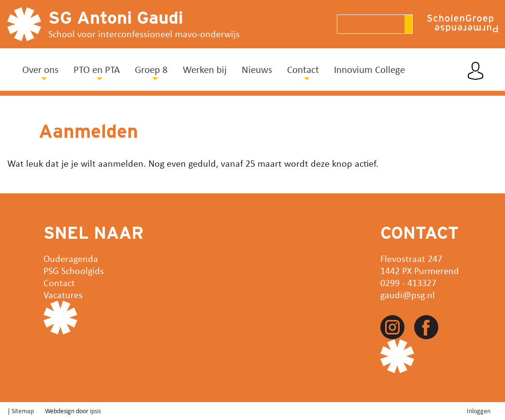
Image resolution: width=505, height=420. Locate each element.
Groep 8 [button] (151, 69)
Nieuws (257, 69)
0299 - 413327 (408, 282)
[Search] (371, 24)
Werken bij (205, 69)
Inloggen (479, 411)
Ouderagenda (71, 258)
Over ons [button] (40, 69)
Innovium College (369, 69)
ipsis (95, 411)
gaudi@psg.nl (408, 295)
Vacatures (63, 295)
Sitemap (23, 411)
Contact (59, 282)
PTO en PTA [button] (97, 69)
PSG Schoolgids (74, 270)
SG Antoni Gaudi (116, 17)
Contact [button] (303, 69)
